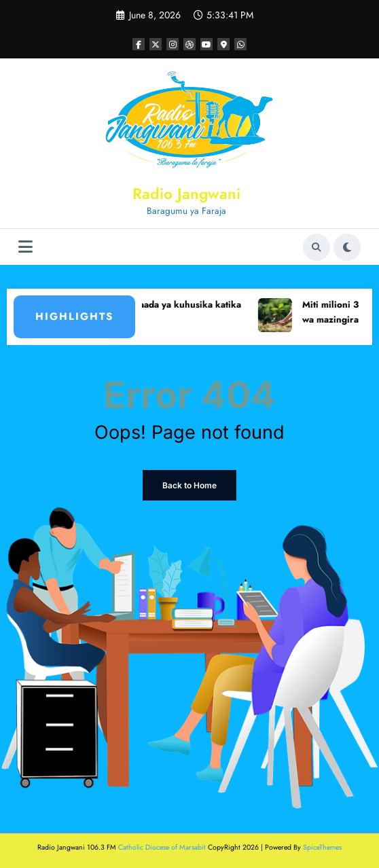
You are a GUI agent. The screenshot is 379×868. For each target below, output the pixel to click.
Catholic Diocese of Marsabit (162, 847)
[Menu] (25, 247)
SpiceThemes (322, 847)
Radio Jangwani (186, 194)
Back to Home (189, 485)
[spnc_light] (347, 247)
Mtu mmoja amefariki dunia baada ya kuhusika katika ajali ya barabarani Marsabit (144, 312)
